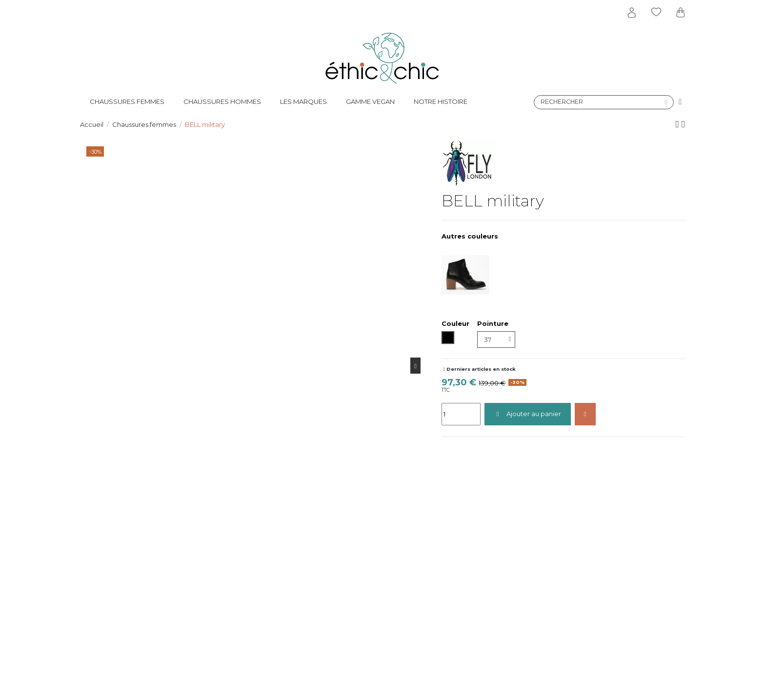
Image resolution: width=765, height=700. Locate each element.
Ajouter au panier (527, 414)
